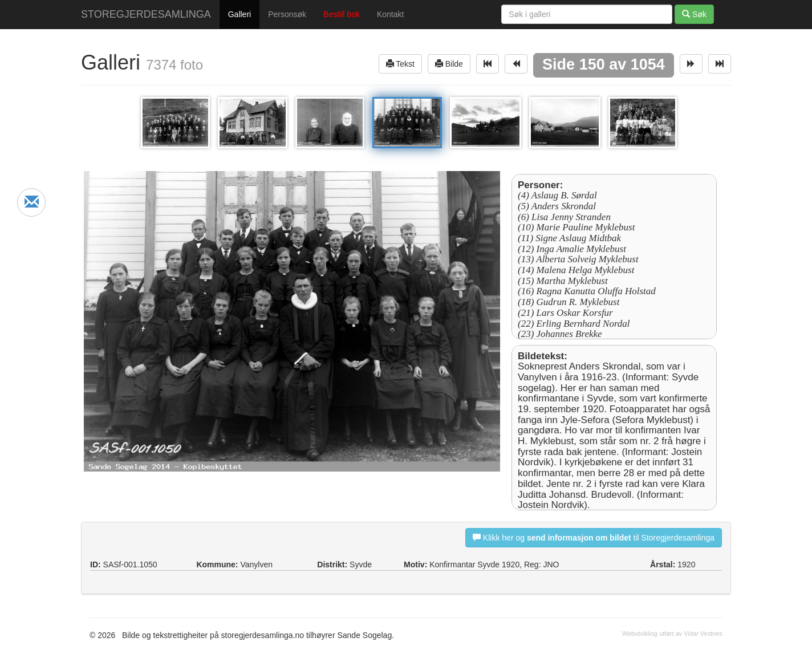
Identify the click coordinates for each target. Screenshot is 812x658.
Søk (694, 14)
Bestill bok (342, 14)
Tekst (400, 64)
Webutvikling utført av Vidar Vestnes (672, 633)
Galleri (239, 14)
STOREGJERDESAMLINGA (146, 14)
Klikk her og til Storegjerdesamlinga (594, 537)
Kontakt (390, 14)
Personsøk (287, 14)
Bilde (449, 64)
